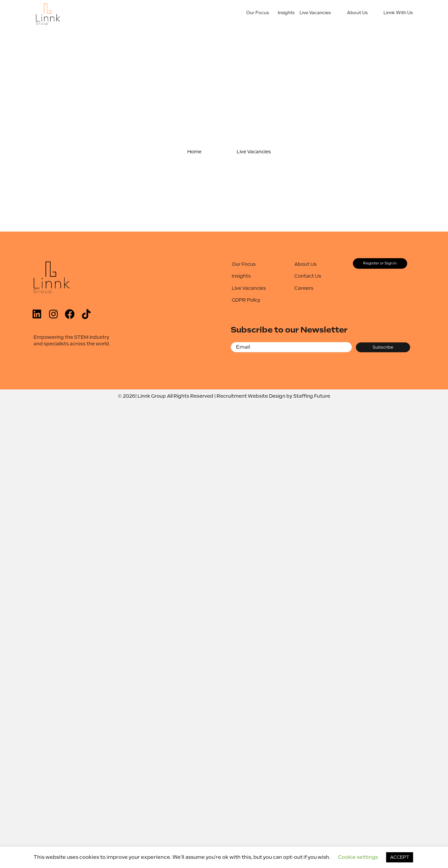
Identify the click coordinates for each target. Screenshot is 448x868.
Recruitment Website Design (251, 396)
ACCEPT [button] (400, 857)
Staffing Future (312, 396)
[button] (195, 152)
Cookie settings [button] (358, 857)
